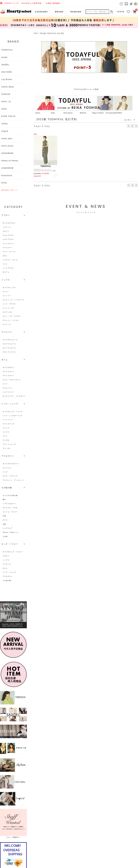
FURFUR (6, 94)
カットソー (7, 296)
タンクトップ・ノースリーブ (13, 300)
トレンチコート (8, 243)
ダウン (5, 256)
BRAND (59, 12)
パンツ (5, 384)
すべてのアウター (9, 223)
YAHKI (5, 124)
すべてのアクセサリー (11, 464)
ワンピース (7, 564)
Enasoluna (7, 175)
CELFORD (7, 72)
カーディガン (8, 312)
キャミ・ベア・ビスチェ (12, 316)
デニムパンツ (8, 388)
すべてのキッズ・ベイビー (13, 552)
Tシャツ (6, 292)
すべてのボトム (8, 367)
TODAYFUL (7, 50)
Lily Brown (7, 79)
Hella (4, 109)
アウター (6, 556)
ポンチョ (6, 272)
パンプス (6, 432)
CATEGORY (42, 12)
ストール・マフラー (10, 512)
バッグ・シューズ (9, 572)
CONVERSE (7, 168)
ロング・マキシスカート (12, 380)
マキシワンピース (9, 352)
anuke (4, 57)
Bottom (83, 113)
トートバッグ (8, 420)
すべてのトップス (9, 288)
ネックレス (7, 468)
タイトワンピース (9, 348)
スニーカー (7, 448)
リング (5, 472)
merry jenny (7, 146)
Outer (38, 113)
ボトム (5, 568)
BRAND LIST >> (10, 190)
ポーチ (5, 520)
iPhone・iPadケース (11, 532)
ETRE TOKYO (8, 116)
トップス (6, 560)
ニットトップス (8, 308)
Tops (53, 113)
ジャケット (7, 227)
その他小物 (7, 580)
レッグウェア (8, 528)
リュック (6, 428)
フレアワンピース (9, 344)
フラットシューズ (9, 444)
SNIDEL (5, 65)
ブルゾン (6, 231)
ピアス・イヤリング (10, 476)
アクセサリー (8, 576)
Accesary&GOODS (114, 113)
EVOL (4, 183)
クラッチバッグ (8, 424)
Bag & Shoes (98, 113)
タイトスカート (8, 376)
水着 (4, 524)
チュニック (7, 324)
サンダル (6, 440)
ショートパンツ (8, 392)
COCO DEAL (8, 87)
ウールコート (8, 248)
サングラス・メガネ (10, 508)
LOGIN (121, 12)
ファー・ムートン (9, 252)
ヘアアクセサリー (9, 504)
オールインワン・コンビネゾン (14, 396)
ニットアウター (8, 268)
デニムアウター (8, 235)
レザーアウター (8, 239)
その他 (5, 536)
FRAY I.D (6, 102)
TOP (36, 33)
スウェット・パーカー (11, 320)
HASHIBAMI (7, 153)
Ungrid (5, 131)
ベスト (5, 264)
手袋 (4, 516)
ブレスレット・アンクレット (13, 480)
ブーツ (5, 436)
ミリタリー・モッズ (10, 260)
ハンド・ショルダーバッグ (13, 416)
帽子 (4, 499)
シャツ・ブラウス (9, 304)
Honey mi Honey (10, 161)
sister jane (7, 139)
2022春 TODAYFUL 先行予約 (52, 33)
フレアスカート (8, 371)
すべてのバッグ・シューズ (13, 411)
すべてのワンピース (10, 340)
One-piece (68, 113)
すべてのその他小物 (10, 495)
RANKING (76, 12)
